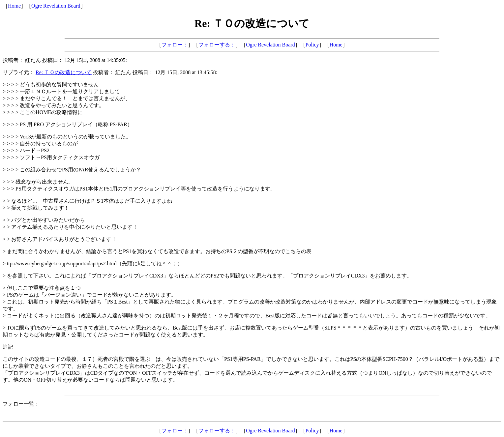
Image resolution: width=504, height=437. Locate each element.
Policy (312, 45)
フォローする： (217, 45)
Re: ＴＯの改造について (64, 72)
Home (14, 6)
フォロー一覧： (21, 404)
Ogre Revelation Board (56, 6)
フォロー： (175, 45)
